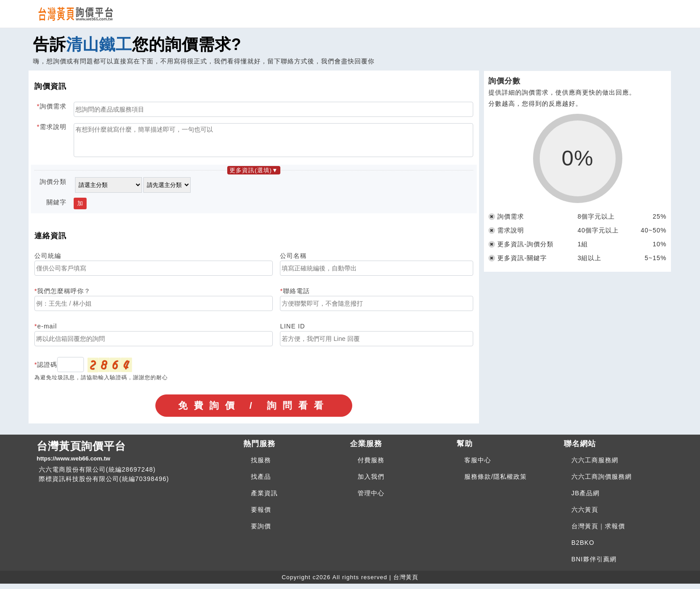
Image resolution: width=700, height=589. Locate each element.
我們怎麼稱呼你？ (64, 296)
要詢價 (261, 531)
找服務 (261, 465)
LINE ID (292, 332)
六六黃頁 (585, 515)
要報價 (261, 515)
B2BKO (583, 548)
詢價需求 (53, 106)
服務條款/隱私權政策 (496, 482)
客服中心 (478, 465)
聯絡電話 (296, 296)
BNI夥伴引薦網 (594, 564)
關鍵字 (56, 207)
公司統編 (48, 261)
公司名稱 (293, 261)
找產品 (261, 482)
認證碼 (47, 370)
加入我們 (371, 482)
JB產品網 (585, 498)
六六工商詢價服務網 (602, 482)
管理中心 (371, 498)
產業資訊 (264, 498)
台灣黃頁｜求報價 (598, 531)
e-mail (47, 332)
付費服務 (371, 465)
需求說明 (53, 127)
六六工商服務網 (595, 465)
